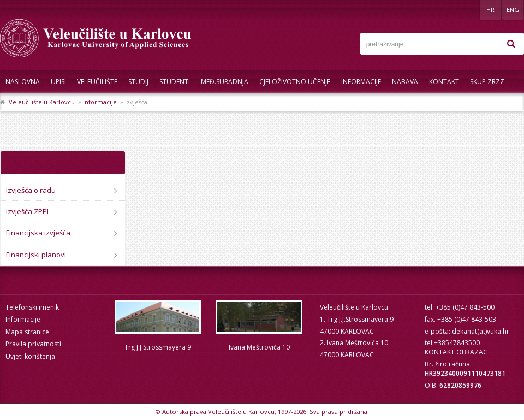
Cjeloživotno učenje (295, 82)
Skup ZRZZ (487, 82)
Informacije (361, 82)
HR (490, 10)
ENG (513, 10)
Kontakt (444, 82)
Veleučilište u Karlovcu (42, 102)
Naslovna (23, 82)
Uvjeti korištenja (30, 356)
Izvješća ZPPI (27, 211)
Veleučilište (97, 82)
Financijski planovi (36, 255)
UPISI (58, 82)
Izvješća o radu (31, 190)
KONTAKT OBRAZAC (456, 352)
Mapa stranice (27, 332)
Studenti (175, 82)
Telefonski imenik (32, 307)
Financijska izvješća (38, 233)
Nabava (405, 82)
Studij (138, 82)
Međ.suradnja (225, 82)
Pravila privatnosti (33, 344)
